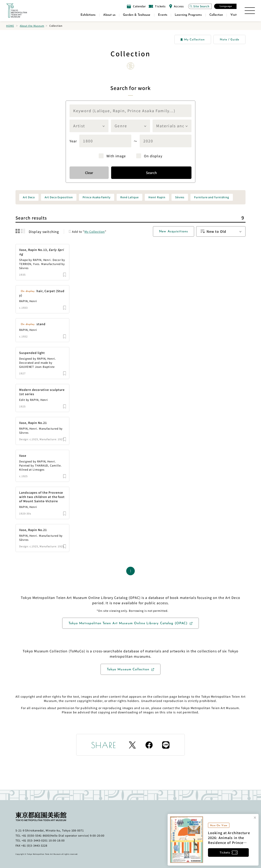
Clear (89, 173)
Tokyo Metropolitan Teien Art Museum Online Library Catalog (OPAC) (128, 623)
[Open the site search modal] (200, 6)
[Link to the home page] (17, 11)
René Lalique (129, 197)
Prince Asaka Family (97, 197)
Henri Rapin (157, 197)
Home (10, 26)
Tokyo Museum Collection (128, 670)
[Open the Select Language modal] (225, 6)
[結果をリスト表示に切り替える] (23, 231)
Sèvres (180, 197)
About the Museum (32, 26)
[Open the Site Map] (250, 11)
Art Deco (29, 197)
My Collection (193, 40)
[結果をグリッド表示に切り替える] (18, 231)
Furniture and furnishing (212, 197)
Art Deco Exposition (59, 197)
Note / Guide (229, 40)
